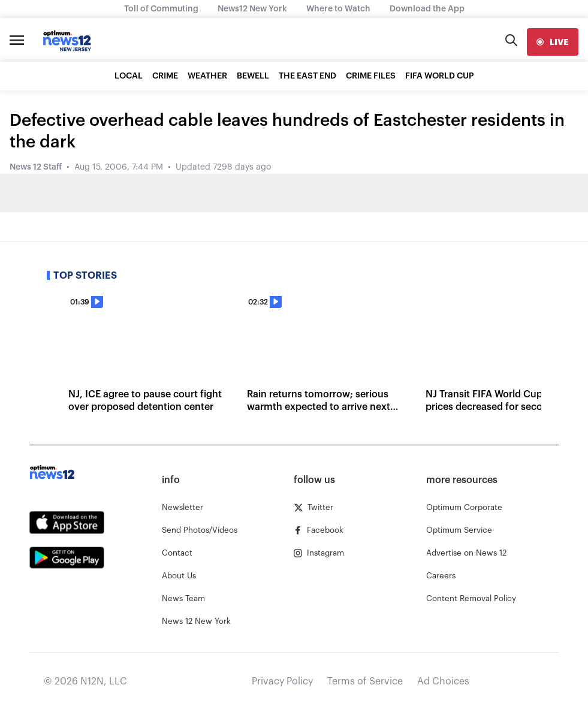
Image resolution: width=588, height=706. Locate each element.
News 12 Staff (36, 167)
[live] (553, 42)
